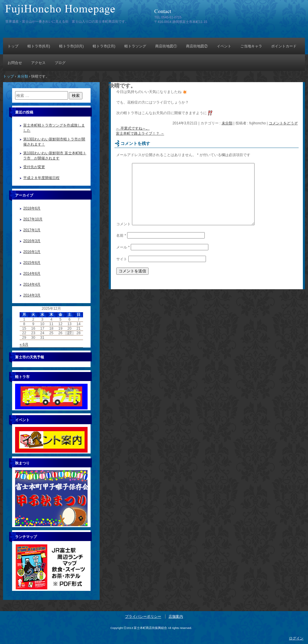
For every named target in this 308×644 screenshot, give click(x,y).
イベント (224, 46)
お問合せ (15, 63)
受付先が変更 (34, 167)
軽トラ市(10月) (71, 46)
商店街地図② (197, 46)
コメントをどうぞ (283, 123)
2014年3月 (32, 295)
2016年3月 (32, 241)
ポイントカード (284, 46)
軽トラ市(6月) (39, 46)
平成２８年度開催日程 (41, 178)
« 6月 (24, 344)
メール (123, 247)
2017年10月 (33, 219)
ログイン (296, 638)
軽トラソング (135, 46)
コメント (124, 224)
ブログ (60, 63)
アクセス (38, 63)
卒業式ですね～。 (133, 128)
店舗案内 (176, 617)
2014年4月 (32, 284)
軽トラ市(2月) (104, 46)
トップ (13, 46)
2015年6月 (32, 263)
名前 (121, 235)
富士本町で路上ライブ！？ (140, 133)
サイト (122, 259)
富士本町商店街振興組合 (74, 11)
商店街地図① (166, 46)
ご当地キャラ (251, 46)
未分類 (227, 123)
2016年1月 (32, 252)
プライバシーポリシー (143, 617)
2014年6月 (32, 274)
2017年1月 (32, 230)
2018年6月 (32, 208)
